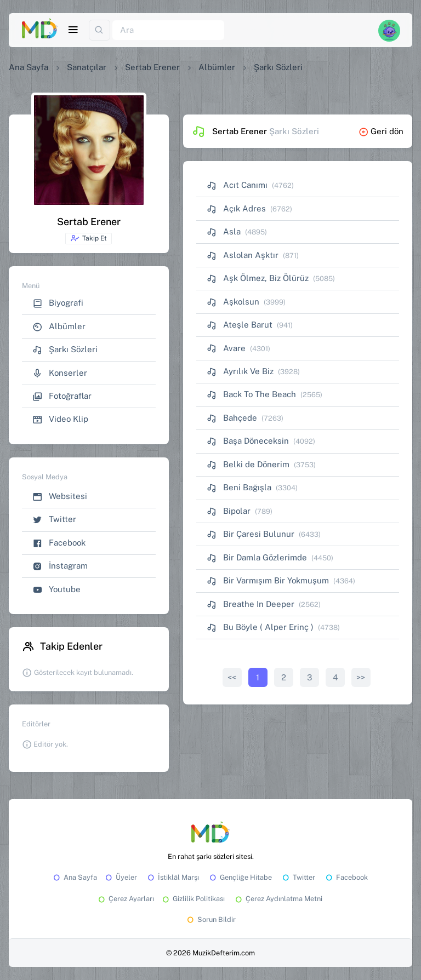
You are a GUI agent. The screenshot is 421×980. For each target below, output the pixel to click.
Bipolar (229, 511)
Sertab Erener (152, 67)
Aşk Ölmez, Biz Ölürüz (258, 278)
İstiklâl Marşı (172, 877)
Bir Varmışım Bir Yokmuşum (268, 580)
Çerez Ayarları (125, 899)
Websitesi (60, 497)
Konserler (60, 373)
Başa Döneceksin (248, 441)
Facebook (59, 543)
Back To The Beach (251, 394)
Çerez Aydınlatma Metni (278, 899)
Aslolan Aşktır (243, 255)
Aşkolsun (233, 302)
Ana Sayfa (29, 67)
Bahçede (232, 418)
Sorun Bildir (210, 919)
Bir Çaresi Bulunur (251, 534)
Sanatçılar (87, 67)
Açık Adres (236, 208)
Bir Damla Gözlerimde (257, 557)
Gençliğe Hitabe (240, 877)
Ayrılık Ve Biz (240, 371)
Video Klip (60, 419)
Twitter (54, 520)
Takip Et (89, 238)
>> (361, 677)
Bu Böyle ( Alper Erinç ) (260, 627)
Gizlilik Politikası (193, 899)
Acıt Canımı (237, 185)
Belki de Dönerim (248, 464)
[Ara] (168, 30)
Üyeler (120, 877)
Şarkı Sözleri (65, 350)
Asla (224, 231)
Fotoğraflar (62, 396)
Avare (226, 348)
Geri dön (381, 131)
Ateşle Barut (240, 325)
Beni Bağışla (239, 487)
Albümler (217, 67)
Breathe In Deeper (251, 604)
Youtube (56, 590)
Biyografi (58, 303)
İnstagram (60, 566)
